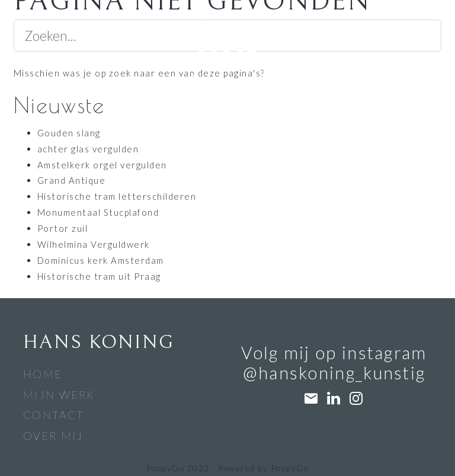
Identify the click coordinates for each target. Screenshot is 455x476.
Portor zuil (63, 228)
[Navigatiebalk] (22, 29)
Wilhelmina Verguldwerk (94, 244)
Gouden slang (69, 133)
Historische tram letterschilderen (117, 196)
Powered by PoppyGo (263, 468)
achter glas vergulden (88, 149)
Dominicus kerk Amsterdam (101, 260)
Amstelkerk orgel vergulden (102, 165)
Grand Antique (71, 180)
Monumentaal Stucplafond (98, 212)
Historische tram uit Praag (99, 276)
